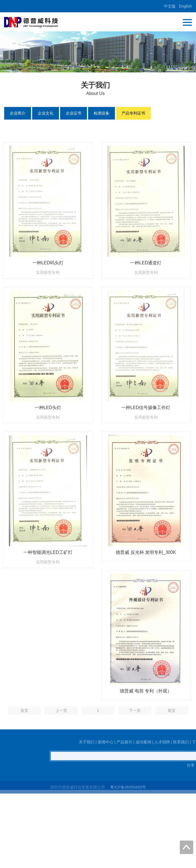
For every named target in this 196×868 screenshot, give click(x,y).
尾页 (172, 713)
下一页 (135, 713)
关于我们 (180, 742)
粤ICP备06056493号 (128, 789)
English (185, 6)
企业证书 (74, 113)
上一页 (61, 713)
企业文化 (46, 113)
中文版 (170, 6)
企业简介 (18, 113)
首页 (24, 713)
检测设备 (101, 113)
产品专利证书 (133, 113)
